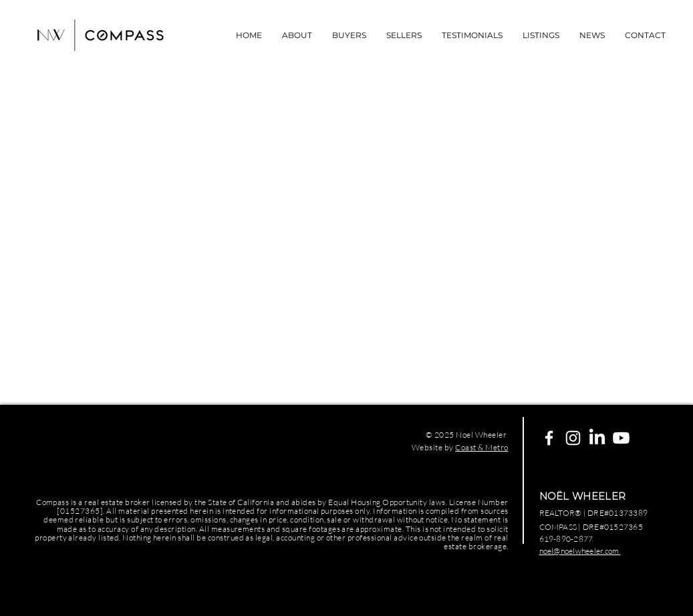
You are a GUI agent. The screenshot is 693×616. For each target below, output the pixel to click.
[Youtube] (621, 438)
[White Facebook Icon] (549, 438)
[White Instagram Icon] (573, 438)
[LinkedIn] (597, 438)
